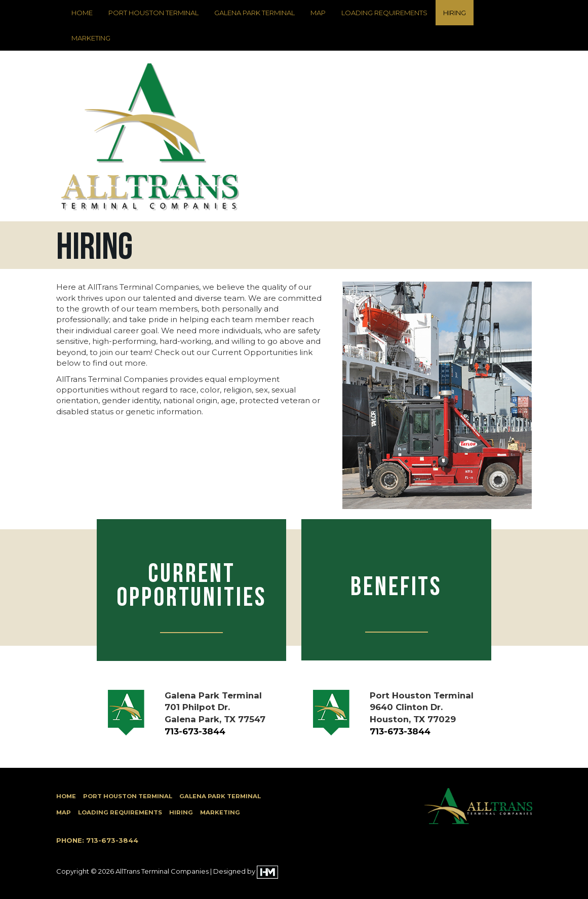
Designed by (246, 871)
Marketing (91, 38)
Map (318, 13)
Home (82, 13)
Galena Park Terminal (254, 13)
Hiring (455, 13)
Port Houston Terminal (153, 13)
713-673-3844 (195, 731)
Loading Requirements (384, 13)
